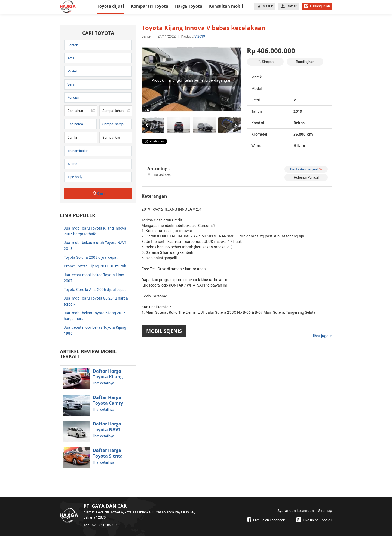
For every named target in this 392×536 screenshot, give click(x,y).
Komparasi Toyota (150, 6)
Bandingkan (305, 62)
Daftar (288, 6)
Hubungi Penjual (306, 177)
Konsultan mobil (226, 6)
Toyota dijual (111, 6)
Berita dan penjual (306, 169)
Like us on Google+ (314, 520)
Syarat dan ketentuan (296, 511)
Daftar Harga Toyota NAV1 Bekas (107, 430)
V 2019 (200, 36)
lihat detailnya (103, 383)
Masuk (264, 6)
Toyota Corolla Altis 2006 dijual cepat (95, 290)
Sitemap (325, 511)
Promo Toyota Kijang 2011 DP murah (95, 266)
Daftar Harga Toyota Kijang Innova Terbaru (110, 377)
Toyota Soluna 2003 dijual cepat (91, 257)
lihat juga (323, 336)
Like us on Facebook (265, 520)
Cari (98, 193)
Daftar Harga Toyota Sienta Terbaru (108, 456)
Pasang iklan (317, 6)
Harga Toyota (189, 6)
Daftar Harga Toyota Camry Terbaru (108, 403)
